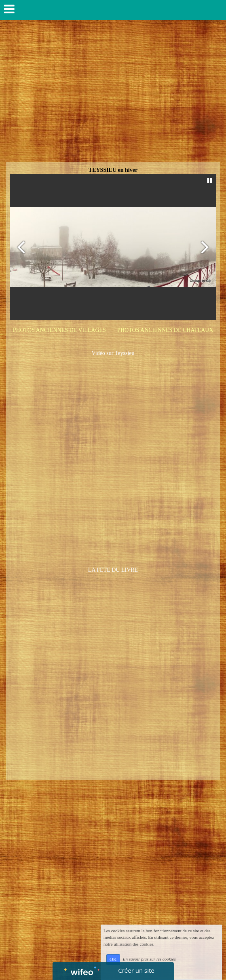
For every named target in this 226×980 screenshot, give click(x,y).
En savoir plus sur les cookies (149, 959)
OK (113, 959)
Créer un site (136, 970)
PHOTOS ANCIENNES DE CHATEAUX (165, 330)
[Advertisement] (113, 101)
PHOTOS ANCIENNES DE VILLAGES (59, 330)
